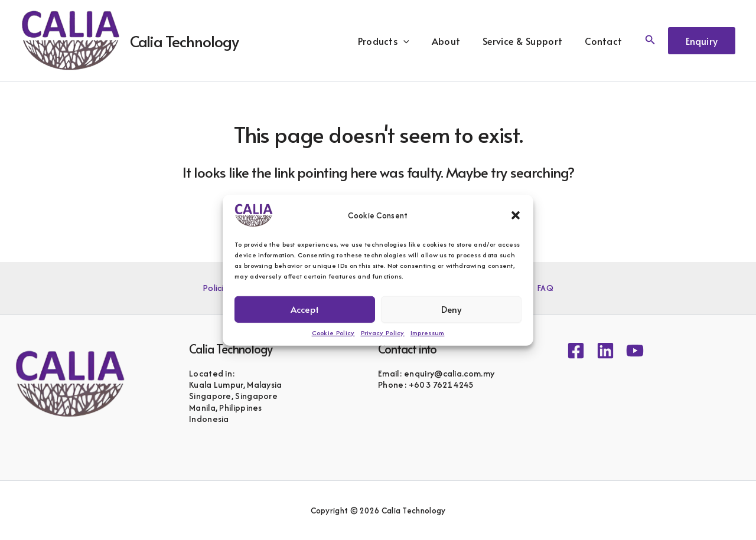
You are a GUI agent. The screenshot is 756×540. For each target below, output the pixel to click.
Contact (605, 40)
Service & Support (528, 40)
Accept (305, 309)
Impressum (428, 332)
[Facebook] (576, 351)
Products (396, 40)
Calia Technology (184, 40)
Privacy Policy (383, 332)
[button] (516, 215)
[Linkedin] (605, 351)
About (455, 40)
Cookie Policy (333, 332)
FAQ (540, 288)
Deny (452, 309)
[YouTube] (635, 351)
